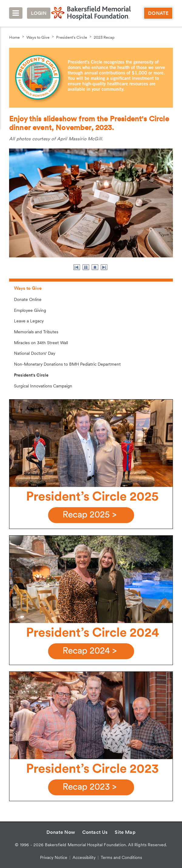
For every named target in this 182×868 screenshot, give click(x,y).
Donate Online (28, 299)
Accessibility (84, 857)
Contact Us (95, 832)
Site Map (125, 832)
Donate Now (61, 832)
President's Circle (72, 37)
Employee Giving (30, 310)
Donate (158, 13)
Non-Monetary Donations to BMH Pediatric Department (67, 364)
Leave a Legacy (29, 321)
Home (14, 37)
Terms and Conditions (121, 857)
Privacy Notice (54, 857)
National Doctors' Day (35, 353)
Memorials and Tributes (36, 332)
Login (39, 13)
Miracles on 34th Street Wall (41, 343)
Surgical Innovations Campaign (43, 386)
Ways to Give (38, 37)
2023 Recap (104, 37)
